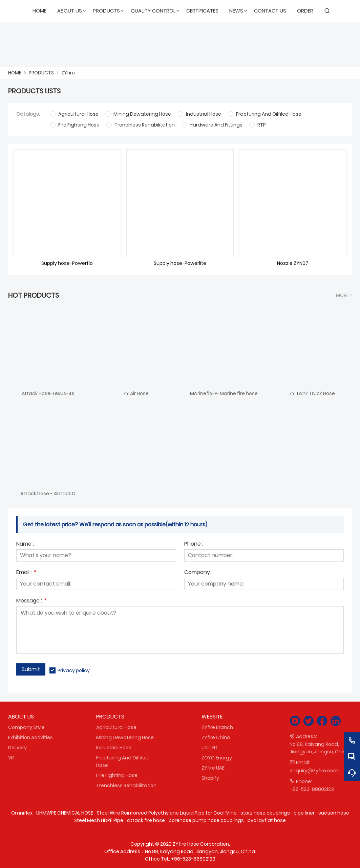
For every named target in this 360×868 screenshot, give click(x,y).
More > (344, 295)
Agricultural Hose (116, 727)
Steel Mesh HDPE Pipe (99, 820)
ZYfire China (216, 737)
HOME (15, 73)
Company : (198, 573)
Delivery (17, 748)
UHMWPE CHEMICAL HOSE (65, 813)
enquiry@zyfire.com (314, 771)
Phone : (194, 544)
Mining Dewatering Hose (125, 737)
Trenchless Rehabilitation (126, 785)
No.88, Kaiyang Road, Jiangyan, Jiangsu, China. (320, 748)
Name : (25, 544)
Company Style (26, 727)
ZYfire (68, 73)
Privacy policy (74, 670)
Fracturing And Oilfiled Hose (122, 761)
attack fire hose (146, 820)
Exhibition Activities (30, 737)
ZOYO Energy (217, 758)
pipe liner (304, 813)
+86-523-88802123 (312, 789)
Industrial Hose (114, 748)
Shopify (210, 778)
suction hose (334, 813)
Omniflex (22, 813)
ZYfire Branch (217, 727)
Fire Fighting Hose (117, 775)
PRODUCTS (41, 73)
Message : (31, 601)
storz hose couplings (265, 813)
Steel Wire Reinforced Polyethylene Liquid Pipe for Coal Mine (167, 813)
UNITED (209, 748)
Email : (26, 573)
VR (11, 758)
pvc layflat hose (267, 820)
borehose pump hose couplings (206, 820)
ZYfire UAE (213, 768)
